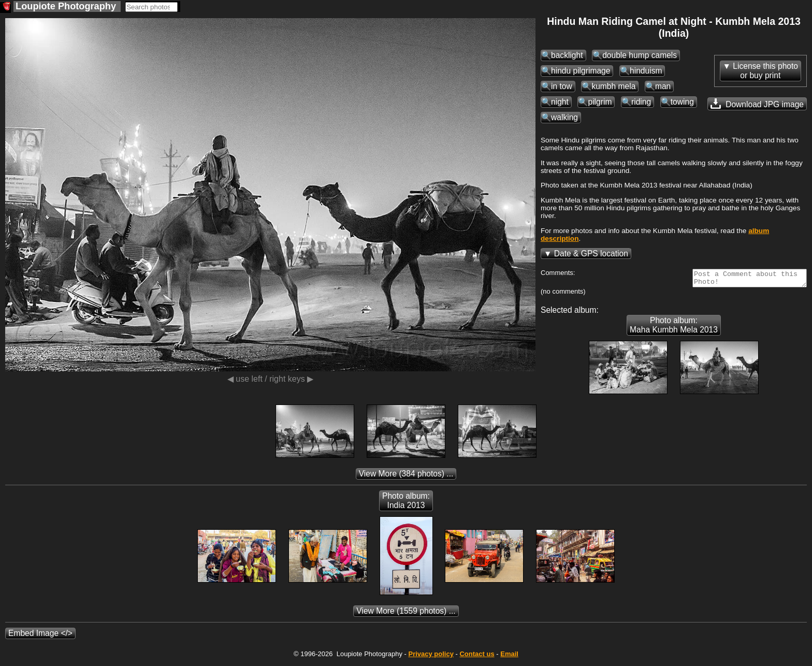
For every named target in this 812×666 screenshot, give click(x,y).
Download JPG (757, 104)
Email (509, 657)
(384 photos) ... (406, 477)
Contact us (477, 657)
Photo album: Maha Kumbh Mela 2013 (674, 328)
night (560, 102)
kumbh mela (613, 86)
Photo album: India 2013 (406, 504)
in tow (562, 86)
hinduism (646, 71)
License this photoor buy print (765, 71)
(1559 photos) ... (406, 614)
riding (641, 102)
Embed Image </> (40, 636)
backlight (567, 55)
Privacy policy (431, 657)
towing (682, 102)
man (663, 86)
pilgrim (600, 102)
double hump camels (640, 55)
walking (564, 117)
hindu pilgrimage (581, 71)
